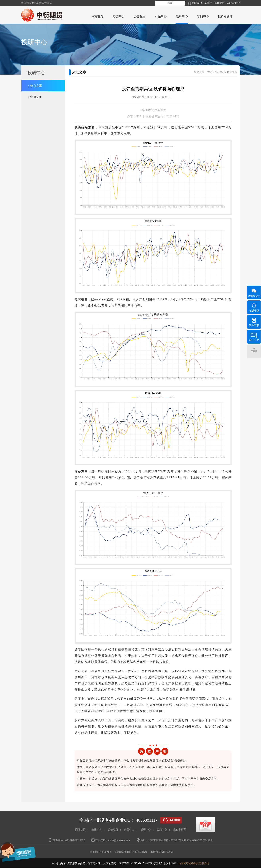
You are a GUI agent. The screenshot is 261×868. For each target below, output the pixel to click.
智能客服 (195, 3)
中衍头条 (36, 97)
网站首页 (97, 16)
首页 (210, 72)
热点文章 (36, 86)
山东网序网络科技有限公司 (194, 863)
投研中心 (220, 72)
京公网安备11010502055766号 (131, 852)
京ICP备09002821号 (101, 852)
